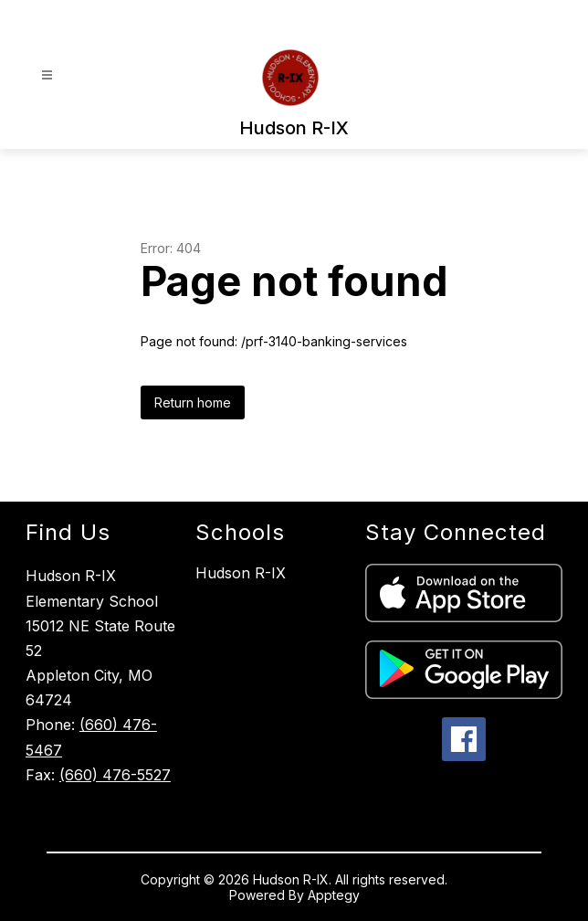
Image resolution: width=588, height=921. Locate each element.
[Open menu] (47, 75)
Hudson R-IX (241, 573)
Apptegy (334, 895)
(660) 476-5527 (115, 775)
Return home (193, 402)
